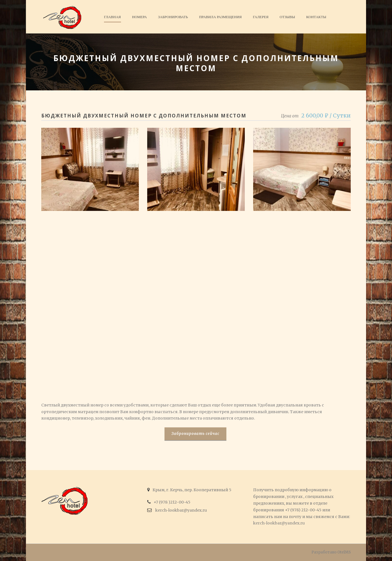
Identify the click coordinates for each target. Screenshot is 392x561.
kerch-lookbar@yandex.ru (279, 523)
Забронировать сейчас (195, 434)
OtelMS (344, 552)
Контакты (316, 17)
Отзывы (287, 17)
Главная (112, 17)
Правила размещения (220, 17)
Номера (140, 17)
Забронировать (173, 17)
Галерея (261, 17)
